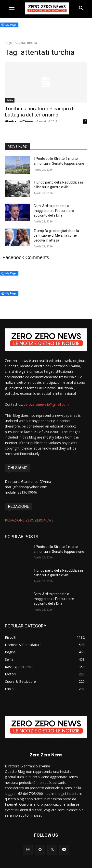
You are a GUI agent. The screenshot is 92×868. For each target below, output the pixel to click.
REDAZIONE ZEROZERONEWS (29, 520)
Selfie (10, 100)
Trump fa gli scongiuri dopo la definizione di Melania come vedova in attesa (56, 236)
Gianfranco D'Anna (19, 121)
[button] (81, 8)
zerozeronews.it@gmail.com (46, 404)
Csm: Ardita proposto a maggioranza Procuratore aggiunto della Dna (54, 211)
